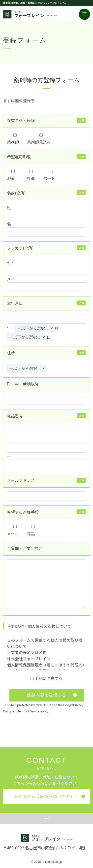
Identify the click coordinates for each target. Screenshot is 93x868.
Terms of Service (29, 711)
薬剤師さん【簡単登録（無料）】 (49, 796)
